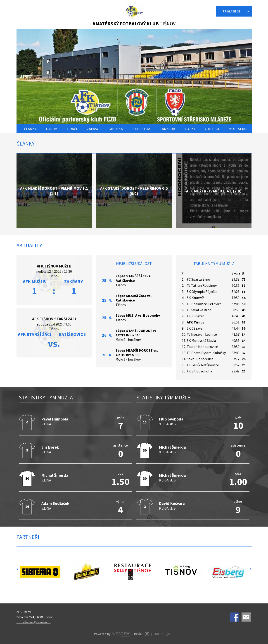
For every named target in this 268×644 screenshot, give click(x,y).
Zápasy (93, 129)
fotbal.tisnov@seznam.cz (34, 622)
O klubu (212, 129)
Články (30, 129)
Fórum (52, 129)
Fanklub (168, 129)
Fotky (190, 129)
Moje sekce (238, 129)
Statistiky (142, 129)
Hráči (72, 129)
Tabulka (115, 129)
